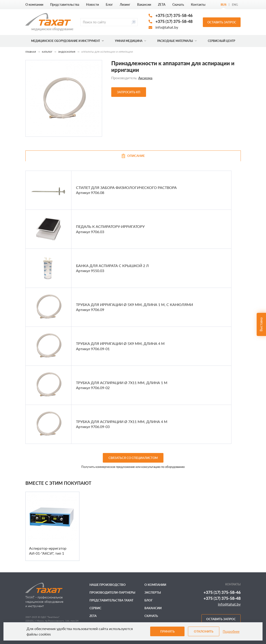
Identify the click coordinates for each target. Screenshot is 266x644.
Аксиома (145, 78)
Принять (167, 631)
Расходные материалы (177, 41)
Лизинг (125, 4)
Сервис (95, 608)
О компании (34, 4)
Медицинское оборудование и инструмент (67, 41)
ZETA (162, 4)
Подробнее (231, 632)
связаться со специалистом (133, 458)
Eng (235, 5)
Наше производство (108, 585)
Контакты (198, 4)
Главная (31, 52)
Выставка (261, 324)
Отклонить (204, 631)
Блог (109, 4)
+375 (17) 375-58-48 (174, 21)
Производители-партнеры (112, 592)
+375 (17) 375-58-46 (174, 15)
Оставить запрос (222, 22)
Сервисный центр (221, 41)
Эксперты (153, 592)
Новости (92, 4)
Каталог (47, 52)
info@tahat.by (167, 27)
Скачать (178, 4)
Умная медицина (130, 41)
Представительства (65, 4)
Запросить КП (129, 92)
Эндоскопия (67, 52)
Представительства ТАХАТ (111, 600)
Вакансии (144, 4)
